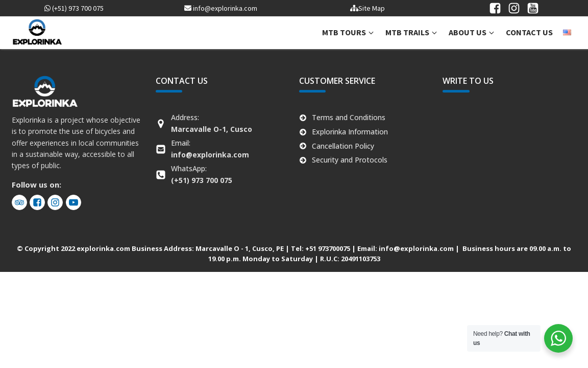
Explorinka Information (350, 132)
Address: (212, 123)
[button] (349, 33)
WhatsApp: (202, 174)
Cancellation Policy (343, 146)
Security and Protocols (350, 160)
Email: (210, 148)
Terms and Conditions (349, 117)
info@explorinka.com (221, 8)
